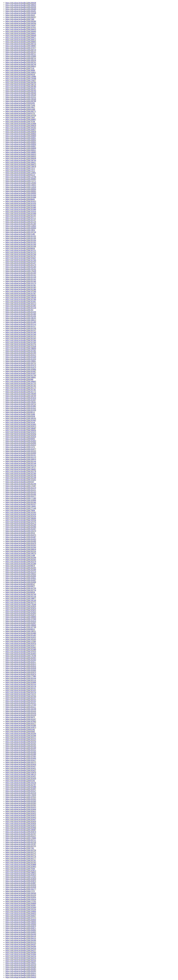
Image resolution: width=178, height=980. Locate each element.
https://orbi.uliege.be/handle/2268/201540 (21, 332)
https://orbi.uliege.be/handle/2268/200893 (21, 142)
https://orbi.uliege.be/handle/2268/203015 (21, 664)
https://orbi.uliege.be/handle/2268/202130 (21, 596)
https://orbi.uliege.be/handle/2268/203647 (21, 819)
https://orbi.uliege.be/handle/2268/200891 (21, 138)
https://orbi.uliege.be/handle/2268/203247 (21, 719)
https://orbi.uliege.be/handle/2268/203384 (21, 752)
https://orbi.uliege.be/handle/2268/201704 (21, 375)
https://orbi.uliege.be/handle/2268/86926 (20, 248)
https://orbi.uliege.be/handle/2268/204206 (21, 946)
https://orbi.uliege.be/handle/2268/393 (19, 310)
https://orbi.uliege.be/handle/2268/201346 (21, 281)
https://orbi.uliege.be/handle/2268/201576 (21, 345)
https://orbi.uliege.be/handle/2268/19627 (20, 107)
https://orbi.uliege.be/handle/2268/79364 (20, 869)
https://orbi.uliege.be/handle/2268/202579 (21, 562)
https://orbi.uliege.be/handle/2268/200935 (21, 156)
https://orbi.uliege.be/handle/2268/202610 (21, 621)
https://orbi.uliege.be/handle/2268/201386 (21, 289)
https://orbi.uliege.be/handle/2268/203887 (21, 883)
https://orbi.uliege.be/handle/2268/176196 (21, 656)
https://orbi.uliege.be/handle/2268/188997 (21, 46)
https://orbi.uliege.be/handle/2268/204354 (21, 965)
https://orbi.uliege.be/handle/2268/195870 (21, 772)
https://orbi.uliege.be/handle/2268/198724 (21, 85)
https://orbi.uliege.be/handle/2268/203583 (21, 803)
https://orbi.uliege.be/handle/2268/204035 (21, 914)
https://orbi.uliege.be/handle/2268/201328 (21, 277)
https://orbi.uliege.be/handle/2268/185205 (21, 639)
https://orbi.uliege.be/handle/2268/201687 (21, 371)
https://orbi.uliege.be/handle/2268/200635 (21, 29)
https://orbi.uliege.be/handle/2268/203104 (21, 678)
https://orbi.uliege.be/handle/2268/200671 (21, 38)
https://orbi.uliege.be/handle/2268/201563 (21, 338)
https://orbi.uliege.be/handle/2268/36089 (20, 70)
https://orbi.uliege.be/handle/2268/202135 (21, 457)
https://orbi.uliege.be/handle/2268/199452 (21, 574)
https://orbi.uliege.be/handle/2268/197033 (21, 652)
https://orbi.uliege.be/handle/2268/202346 (21, 502)
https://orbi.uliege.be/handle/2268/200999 (21, 193)
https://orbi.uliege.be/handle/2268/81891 (20, 103)
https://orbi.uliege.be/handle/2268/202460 (21, 527)
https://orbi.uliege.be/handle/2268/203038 (21, 668)
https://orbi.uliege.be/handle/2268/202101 (21, 455)
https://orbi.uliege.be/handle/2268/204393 (21, 971)
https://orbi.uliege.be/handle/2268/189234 (21, 60)
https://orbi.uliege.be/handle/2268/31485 (20, 234)
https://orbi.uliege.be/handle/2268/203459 (21, 779)
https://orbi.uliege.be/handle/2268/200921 (21, 150)
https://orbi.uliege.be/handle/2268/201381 (21, 285)
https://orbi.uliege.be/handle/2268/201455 (21, 691)
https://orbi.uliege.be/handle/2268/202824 (21, 609)
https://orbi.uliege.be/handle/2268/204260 (21, 953)
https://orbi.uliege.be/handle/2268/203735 (21, 846)
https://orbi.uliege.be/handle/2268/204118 (21, 936)
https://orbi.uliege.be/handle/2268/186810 (21, 5)
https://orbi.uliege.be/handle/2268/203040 (21, 670)
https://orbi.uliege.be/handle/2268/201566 (21, 341)
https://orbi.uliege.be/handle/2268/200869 (21, 136)
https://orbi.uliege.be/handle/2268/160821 (21, 72)
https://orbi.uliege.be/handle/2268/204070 (21, 926)
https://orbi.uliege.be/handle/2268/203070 (21, 672)
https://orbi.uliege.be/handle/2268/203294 (21, 734)
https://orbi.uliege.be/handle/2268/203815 (21, 871)
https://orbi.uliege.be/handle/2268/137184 (21, 705)
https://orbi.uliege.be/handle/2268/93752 (20, 113)
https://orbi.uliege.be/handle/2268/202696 (21, 582)
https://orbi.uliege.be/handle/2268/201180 (21, 224)
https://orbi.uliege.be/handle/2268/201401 (21, 302)
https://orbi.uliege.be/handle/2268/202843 (21, 613)
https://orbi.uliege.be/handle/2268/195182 (21, 269)
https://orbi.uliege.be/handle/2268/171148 (21, 508)
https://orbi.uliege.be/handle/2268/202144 (21, 461)
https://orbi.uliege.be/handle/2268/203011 (21, 662)
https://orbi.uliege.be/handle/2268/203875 (21, 881)
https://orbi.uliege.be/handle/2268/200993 (21, 191)
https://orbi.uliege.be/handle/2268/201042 (21, 205)
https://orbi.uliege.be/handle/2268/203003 (21, 654)
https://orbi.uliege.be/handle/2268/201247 (21, 263)
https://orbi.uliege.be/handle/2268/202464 (21, 660)
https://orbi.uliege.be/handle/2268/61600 (20, 109)
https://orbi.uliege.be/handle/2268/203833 (21, 875)
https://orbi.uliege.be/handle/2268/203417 (21, 760)
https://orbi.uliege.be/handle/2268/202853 (21, 826)
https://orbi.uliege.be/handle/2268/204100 (21, 934)
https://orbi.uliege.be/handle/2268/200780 (21, 87)
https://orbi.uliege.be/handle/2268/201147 (21, 220)
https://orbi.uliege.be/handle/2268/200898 (21, 148)
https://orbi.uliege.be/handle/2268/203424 (21, 764)
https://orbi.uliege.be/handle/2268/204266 (21, 967)
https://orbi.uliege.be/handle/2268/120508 (21, 79)
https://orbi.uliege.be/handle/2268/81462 (20, 729)
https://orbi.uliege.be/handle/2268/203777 (21, 858)
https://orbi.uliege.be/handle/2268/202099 (21, 453)
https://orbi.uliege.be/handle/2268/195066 (21, 56)
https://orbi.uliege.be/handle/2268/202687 (21, 580)
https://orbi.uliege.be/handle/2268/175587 (21, 486)
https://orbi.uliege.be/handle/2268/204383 (21, 969)
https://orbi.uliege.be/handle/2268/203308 (21, 736)
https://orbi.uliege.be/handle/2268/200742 (21, 62)
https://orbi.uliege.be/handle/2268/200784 (21, 91)
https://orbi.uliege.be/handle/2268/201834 (21, 398)
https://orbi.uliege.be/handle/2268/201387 (21, 293)
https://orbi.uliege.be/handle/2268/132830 (21, 187)
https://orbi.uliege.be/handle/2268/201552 (21, 336)
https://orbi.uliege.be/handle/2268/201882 (21, 406)
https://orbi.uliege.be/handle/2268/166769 (21, 396)
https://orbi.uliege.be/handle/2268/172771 (21, 181)
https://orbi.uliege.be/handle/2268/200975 (21, 164)
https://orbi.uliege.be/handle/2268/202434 (21, 517)
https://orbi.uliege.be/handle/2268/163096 (21, 500)
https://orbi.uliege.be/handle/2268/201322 (21, 275)
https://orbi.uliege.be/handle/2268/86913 (20, 629)
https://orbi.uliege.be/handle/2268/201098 (21, 214)
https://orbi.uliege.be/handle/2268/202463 (21, 658)
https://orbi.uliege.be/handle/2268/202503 (21, 545)
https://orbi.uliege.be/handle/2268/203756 (21, 850)
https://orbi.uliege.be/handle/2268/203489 (21, 787)
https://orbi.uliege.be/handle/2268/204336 (21, 961)
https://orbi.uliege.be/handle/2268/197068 (21, 619)
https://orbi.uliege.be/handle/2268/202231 (21, 490)
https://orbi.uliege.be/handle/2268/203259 (21, 895)
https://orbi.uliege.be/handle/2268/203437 (21, 770)
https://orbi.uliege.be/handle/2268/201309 (21, 273)
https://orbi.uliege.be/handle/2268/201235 (21, 253)
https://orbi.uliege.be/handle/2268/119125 (21, 695)
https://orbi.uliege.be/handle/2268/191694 (21, 955)
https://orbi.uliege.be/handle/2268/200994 (21, 189)
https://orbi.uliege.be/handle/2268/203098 (21, 682)
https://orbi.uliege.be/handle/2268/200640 (21, 31)
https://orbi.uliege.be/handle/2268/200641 (21, 33)
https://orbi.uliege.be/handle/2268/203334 (21, 742)
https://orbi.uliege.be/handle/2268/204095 (21, 932)
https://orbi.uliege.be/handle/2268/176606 (21, 838)
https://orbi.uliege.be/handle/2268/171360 (21, 498)
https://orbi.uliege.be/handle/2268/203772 (21, 852)
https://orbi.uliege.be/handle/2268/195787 (21, 844)
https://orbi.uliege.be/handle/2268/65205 (20, 781)
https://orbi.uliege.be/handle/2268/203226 (21, 711)
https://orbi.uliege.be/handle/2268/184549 (21, 893)
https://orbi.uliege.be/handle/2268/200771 (21, 111)
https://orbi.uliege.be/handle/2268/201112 (21, 218)
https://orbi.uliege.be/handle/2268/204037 (21, 916)
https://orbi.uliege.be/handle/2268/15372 (20, 447)
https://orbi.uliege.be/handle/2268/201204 (21, 240)
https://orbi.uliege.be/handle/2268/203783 (21, 862)
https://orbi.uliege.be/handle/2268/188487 (21, 429)
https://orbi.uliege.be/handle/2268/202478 (21, 543)
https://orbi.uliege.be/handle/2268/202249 (21, 525)
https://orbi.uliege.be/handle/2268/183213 (21, 304)
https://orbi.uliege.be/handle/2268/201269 (21, 261)
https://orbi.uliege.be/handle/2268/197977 (21, 48)
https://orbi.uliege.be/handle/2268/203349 (21, 748)
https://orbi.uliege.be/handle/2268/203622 (21, 811)
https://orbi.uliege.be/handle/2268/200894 (21, 144)
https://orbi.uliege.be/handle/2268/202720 (21, 588)
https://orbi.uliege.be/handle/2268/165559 (21, 115)
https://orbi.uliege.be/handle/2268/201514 (21, 324)
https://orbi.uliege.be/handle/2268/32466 (20, 414)
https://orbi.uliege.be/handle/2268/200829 (21, 126)
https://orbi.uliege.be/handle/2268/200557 (21, 17)
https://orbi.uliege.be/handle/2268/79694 (20, 510)
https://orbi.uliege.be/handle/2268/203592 (21, 805)
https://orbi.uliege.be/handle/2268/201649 (21, 357)
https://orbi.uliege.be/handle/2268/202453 (21, 807)
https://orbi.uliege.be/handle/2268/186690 (21, 519)
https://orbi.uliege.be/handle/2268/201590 (21, 353)
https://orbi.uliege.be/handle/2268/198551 (21, 631)
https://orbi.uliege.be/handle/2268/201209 (21, 244)
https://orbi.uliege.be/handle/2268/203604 (21, 809)
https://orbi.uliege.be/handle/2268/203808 (21, 865)
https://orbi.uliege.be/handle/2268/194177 (21, 889)
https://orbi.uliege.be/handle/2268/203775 (21, 854)
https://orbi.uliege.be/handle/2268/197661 (21, 259)
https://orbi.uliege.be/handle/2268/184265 (21, 128)
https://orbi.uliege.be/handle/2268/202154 (21, 465)
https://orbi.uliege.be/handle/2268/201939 (21, 410)
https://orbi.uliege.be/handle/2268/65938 (20, 416)
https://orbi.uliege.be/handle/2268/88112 (20, 412)
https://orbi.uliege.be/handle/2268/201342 (21, 279)
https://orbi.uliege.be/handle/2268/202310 (21, 684)
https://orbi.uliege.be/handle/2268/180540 (21, 93)
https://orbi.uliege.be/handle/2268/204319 (21, 959)
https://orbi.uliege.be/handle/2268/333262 (21, 480)
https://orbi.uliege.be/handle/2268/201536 (21, 328)
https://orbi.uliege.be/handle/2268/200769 (21, 83)
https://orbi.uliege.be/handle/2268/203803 (21, 867)
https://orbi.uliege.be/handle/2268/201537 (21, 330)
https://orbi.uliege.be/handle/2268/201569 (21, 343)
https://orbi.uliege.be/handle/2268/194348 (21, 13)
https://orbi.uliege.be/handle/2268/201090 (21, 210)
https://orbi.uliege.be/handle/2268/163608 (21, 124)
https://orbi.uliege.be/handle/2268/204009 (21, 903)
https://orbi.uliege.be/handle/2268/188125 (21, 774)
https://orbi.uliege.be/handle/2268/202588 (21, 564)
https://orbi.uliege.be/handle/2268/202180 (21, 474)
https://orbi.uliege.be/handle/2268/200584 (21, 21)
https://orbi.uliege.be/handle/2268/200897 (21, 146)
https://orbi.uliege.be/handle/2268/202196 (21, 476)
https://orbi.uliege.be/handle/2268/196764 (21, 160)
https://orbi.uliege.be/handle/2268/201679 (21, 367)
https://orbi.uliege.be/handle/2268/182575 (21, 762)
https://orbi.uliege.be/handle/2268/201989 (21, 650)
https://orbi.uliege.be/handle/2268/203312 (21, 738)
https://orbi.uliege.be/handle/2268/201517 (21, 326)
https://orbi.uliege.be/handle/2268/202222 (21, 942)
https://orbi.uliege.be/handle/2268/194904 (21, 912)
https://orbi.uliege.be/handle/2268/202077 (21, 449)
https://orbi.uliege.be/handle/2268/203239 (21, 715)
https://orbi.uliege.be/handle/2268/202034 (21, 437)
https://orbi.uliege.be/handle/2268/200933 (21, 154)
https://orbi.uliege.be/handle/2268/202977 (21, 646)
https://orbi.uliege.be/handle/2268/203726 (21, 842)
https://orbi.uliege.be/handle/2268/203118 (21, 680)
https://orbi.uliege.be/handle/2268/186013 (21, 320)
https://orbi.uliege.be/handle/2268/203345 (21, 746)
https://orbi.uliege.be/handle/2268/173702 (21, 901)
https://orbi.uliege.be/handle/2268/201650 (21, 359)
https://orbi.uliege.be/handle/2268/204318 (21, 957)
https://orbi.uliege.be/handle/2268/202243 (21, 492)
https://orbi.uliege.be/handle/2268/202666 (21, 576)
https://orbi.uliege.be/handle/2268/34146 (20, 422)
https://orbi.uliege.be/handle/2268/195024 (21, 899)
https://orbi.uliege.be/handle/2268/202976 (21, 643)
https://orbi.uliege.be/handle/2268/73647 (20, 117)
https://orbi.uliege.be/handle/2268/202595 (21, 568)
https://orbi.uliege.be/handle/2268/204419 (21, 977)
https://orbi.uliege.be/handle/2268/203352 (21, 750)
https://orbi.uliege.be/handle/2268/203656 (21, 824)
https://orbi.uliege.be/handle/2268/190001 (21, 361)
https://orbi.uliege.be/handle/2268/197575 (21, 918)
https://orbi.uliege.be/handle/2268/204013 (21, 975)
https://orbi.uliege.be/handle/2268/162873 (21, 727)
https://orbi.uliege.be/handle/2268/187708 (21, 627)
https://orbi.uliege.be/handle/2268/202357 (21, 504)
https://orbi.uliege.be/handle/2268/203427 (21, 766)
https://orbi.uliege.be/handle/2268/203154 (21, 693)
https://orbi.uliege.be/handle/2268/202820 (21, 607)
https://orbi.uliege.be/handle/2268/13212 (20, 171)
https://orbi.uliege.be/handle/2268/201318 (21, 308)
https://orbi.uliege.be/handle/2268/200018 (21, 549)
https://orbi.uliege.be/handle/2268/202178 (21, 472)
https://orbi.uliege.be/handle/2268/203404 (21, 758)
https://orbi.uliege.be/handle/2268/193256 (21, 910)
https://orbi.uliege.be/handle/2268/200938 (21, 158)
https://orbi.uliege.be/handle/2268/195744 (21, 232)
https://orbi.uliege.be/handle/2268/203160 (21, 697)
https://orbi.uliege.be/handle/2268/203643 (21, 817)
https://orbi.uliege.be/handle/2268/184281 (21, 11)
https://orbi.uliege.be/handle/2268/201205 (21, 242)
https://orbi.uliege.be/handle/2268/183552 (21, 97)
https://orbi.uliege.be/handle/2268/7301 (20, 848)
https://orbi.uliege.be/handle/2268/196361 (21, 402)
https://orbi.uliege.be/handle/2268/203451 (21, 777)
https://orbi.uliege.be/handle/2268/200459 (21, 295)
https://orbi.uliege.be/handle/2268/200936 (21, 431)
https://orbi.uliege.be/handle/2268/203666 (21, 828)
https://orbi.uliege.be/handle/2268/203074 (21, 674)
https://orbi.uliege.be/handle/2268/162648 (21, 347)
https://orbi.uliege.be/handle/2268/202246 (21, 494)
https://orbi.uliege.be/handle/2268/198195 (21, 318)
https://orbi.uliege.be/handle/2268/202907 (21, 623)
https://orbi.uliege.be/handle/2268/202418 (21, 515)
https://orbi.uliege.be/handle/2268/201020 (21, 203)
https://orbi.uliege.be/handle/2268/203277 (21, 723)
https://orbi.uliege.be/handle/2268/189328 (21, 95)
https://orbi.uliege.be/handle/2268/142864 (21, 226)
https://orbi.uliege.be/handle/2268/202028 (21, 435)
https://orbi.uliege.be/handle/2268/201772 (21, 392)
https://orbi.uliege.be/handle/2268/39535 (20, 533)
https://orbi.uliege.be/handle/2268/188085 (21, 152)
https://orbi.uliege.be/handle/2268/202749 (21, 594)
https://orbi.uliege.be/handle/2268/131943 (21, 877)
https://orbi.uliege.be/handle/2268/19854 (20, 230)
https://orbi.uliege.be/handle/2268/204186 (21, 940)
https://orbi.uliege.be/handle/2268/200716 (21, 44)
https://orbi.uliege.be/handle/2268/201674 (21, 365)
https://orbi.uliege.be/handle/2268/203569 (21, 801)
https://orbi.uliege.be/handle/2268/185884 (21, 369)
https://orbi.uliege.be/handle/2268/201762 (21, 386)
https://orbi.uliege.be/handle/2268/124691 (21, 173)
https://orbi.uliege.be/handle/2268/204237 (21, 950)
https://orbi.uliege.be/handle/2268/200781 (21, 89)
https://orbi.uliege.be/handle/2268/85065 (20, 731)
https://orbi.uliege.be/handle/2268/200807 (21, 119)
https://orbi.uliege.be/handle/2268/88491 (20, 199)
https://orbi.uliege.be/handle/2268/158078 (21, 167)
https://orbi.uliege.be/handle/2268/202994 (21, 908)
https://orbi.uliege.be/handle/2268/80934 (20, 592)
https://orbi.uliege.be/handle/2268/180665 (21, 381)
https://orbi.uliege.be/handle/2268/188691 (21, 377)
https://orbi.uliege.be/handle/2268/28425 (20, 15)
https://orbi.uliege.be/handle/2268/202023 (21, 433)
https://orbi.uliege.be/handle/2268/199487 (21, 830)
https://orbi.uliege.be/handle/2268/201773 (21, 388)
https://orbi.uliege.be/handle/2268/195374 (21, 531)
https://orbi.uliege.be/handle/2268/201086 (21, 207)
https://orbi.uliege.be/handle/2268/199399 (21, 394)
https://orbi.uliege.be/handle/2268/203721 (21, 840)
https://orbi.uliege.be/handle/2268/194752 (21, 404)
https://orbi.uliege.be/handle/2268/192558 (21, 521)
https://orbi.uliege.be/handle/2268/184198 (21, 709)
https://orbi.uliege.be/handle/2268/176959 (21, 795)
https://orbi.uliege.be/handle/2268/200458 (21, 7)
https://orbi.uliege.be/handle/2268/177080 (21, 676)
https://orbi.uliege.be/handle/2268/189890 (21, 617)
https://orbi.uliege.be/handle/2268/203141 (21, 688)
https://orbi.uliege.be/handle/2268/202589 (21, 570)
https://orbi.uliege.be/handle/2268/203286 (21, 725)
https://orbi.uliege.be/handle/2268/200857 (21, 130)
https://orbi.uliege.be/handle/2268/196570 (21, 553)
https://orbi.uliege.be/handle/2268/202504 (21, 547)
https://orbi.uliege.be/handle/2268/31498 (20, 555)
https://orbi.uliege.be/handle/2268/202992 (21, 648)
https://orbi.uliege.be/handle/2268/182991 (21, 905)
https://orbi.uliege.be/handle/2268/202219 (21, 488)
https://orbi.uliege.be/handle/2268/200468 (21, 9)
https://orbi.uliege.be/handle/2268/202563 (21, 560)
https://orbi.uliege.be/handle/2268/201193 (21, 236)
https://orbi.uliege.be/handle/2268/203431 (21, 768)
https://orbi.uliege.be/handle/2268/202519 (21, 572)
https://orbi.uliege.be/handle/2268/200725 (21, 52)
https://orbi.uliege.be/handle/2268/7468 (20, 19)
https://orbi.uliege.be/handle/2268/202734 (21, 590)
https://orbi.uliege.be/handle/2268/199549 (21, 99)
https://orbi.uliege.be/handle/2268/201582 (21, 351)
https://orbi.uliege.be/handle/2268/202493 (21, 539)
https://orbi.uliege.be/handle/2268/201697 (21, 373)
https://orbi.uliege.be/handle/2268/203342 (21, 744)
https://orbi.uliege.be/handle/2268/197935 (21, 797)
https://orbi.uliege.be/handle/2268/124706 (21, 177)
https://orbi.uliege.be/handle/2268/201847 (21, 400)
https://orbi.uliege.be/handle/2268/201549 (21, 334)
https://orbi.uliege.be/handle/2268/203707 (21, 834)
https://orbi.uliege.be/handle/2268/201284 (21, 267)
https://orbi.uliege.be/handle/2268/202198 (21, 478)
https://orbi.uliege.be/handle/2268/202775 (21, 603)
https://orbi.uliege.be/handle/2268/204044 (21, 920)
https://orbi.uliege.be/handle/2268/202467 (21, 529)
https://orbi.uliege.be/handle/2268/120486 (21, 76)
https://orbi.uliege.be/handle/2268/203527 (21, 791)
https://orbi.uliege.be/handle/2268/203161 (21, 699)
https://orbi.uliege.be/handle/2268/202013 (21, 426)
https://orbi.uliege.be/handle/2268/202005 (21, 424)
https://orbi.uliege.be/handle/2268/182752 (21, 363)
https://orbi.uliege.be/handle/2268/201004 (21, 195)
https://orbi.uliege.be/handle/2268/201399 (21, 300)
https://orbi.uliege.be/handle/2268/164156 (21, 783)
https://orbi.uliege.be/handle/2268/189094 (21, 924)
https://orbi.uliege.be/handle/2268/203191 (21, 703)
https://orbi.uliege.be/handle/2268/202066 (21, 443)
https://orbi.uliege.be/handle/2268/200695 (21, 42)
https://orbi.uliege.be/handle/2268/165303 (21, 512)
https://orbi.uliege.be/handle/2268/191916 (21, 212)
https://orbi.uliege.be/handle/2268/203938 (21, 887)
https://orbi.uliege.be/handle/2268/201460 (21, 314)
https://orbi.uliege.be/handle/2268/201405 (21, 306)
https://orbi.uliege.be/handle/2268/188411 (21, 162)
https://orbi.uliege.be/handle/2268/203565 (21, 799)
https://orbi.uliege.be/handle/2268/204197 (21, 944)
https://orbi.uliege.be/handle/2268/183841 (21, 578)
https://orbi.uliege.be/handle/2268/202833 (21, 611)
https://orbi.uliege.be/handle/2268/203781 (21, 860)
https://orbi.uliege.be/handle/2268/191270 (21, 283)
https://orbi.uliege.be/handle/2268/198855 (21, 873)
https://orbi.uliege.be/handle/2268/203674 (21, 832)
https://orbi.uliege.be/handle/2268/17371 (20, 891)
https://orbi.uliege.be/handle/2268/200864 (21, 134)
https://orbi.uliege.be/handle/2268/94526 (20, 74)
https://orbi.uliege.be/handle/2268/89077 (20, 586)
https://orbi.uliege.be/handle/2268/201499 (21, 322)
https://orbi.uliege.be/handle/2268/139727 (21, 467)
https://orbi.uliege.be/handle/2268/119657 (21, 81)
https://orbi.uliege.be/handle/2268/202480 (21, 633)
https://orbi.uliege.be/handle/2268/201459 (21, 312)
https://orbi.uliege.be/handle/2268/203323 (21, 740)
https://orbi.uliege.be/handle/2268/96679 (20, 566)
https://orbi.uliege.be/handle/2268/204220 (21, 948)
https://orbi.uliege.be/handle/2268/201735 (21, 384)
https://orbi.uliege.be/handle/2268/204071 (21, 928)
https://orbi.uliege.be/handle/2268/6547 (20, 482)
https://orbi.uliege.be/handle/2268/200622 (21, 66)
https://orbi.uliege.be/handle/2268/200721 (21, 54)
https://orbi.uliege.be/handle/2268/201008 (21, 197)
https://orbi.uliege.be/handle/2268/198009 (21, 349)
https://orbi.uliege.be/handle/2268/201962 (21, 420)
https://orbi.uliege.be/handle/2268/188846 (21, 625)
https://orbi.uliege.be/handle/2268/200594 (21, 23)
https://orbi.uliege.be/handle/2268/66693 (20, 439)
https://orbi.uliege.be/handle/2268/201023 (21, 201)
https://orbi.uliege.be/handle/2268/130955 (21, 185)
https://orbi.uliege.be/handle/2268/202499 (21, 541)
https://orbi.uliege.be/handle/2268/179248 (21, 271)
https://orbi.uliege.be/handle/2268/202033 (21, 445)
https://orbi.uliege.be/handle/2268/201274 (21, 265)
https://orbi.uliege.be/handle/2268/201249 (21, 255)
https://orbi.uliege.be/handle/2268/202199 (21, 484)
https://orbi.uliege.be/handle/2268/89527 (20, 584)
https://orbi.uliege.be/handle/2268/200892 (21, 140)
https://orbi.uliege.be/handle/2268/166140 (21, 600)
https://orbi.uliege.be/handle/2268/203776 (21, 856)
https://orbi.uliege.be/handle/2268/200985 (21, 179)
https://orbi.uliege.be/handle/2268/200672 (21, 40)
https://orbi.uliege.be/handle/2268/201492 (21, 635)
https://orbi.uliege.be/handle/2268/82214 (20, 175)
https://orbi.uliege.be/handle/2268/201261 (21, 257)
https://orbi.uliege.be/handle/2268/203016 (21, 666)
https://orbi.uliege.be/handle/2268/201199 (21, 238)
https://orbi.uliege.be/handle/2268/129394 (21, 183)
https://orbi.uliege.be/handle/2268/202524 (21, 551)
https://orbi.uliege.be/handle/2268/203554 (21, 793)
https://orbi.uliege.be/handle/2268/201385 (21, 287)
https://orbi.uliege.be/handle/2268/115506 (21, 641)
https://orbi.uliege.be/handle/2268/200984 (21, 228)
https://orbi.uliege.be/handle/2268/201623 (21, 355)
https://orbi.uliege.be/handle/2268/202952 (21, 637)
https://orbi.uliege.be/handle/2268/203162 (21, 701)
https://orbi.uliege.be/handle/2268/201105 (21, 216)
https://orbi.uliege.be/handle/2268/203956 (21, 897)
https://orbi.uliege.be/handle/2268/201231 (21, 250)
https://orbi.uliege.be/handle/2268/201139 (21, 222)
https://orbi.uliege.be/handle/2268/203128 (21, 686)
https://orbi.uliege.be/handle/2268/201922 (21, 408)
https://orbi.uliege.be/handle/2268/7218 (20, 68)
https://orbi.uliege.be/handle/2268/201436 (21, 316)
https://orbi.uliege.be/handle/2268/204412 (21, 973)
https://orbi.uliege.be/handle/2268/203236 (21, 713)
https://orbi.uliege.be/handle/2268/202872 (21, 615)
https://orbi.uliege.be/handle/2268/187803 (21, 721)
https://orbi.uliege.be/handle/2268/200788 (21, 101)
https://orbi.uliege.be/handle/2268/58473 (20, 717)
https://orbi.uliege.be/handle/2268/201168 (21, 246)
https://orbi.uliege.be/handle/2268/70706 (20, 122)
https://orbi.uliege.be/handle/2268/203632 (21, 813)
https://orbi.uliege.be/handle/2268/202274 (21, 523)
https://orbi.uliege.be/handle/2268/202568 (21, 557)
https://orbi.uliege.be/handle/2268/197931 (21, 27)
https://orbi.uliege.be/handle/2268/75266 (20, 105)
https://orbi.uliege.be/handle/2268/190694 (21, 922)
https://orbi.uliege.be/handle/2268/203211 (21, 707)
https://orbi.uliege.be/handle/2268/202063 (21, 441)
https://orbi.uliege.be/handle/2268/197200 (21, 291)
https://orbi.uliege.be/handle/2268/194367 (21, 25)
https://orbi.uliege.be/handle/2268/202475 (21, 535)
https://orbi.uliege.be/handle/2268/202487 (21, 537)
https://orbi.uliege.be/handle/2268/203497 (21, 789)
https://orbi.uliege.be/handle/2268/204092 (21, 930)
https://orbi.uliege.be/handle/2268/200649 (21, 36)
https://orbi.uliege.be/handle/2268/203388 (21, 754)
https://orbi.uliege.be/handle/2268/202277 (21, 496)
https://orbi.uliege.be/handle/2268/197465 (21, 756)
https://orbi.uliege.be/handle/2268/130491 (21, 506)
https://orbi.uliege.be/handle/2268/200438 (21, 3)
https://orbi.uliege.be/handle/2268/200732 (21, 58)
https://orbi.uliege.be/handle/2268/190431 (21, 963)
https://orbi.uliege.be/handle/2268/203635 (21, 815)
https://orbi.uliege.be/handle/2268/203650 (21, 822)
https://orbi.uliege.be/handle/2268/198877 (21, 598)
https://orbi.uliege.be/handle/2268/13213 (20, 169)
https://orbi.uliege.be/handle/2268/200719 (21, 50)
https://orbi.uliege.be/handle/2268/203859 (21, 879)
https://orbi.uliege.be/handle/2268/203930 (21, 885)
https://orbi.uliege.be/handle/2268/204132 (21, 938)
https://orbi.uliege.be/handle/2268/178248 (21, 605)
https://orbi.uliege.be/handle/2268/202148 (21, 463)
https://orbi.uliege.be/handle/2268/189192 (21, 418)
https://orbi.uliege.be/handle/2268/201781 (21, 390)
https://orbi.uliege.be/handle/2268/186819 (21, 459)
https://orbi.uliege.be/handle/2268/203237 (21, 836)
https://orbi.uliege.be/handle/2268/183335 (21, 451)
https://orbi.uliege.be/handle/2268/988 (19, 379)
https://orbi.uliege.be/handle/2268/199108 (21, 298)
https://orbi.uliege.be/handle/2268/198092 (21, 469)
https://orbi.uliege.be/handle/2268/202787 (21, 785)
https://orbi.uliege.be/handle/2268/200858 (21, 132)
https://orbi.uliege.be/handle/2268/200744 (21, 64)
